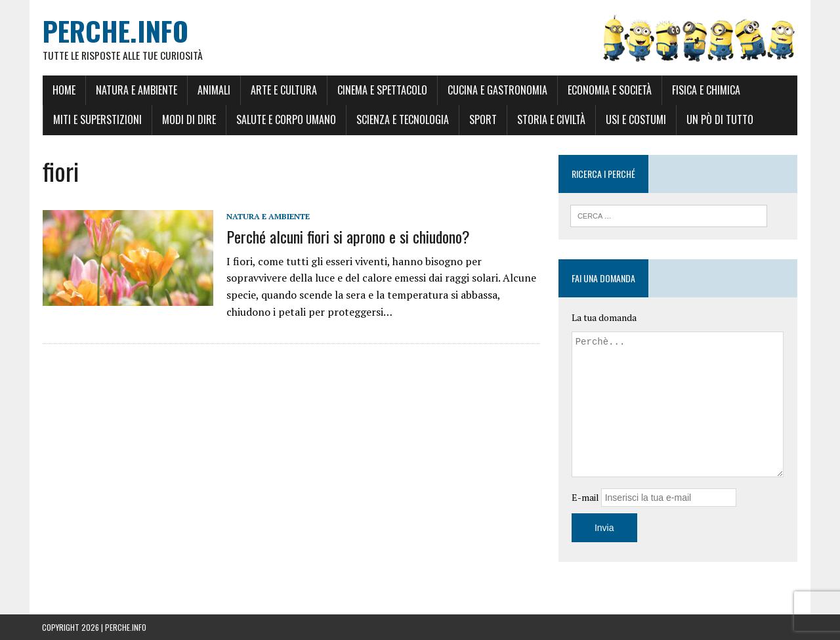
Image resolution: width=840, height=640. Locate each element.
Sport (482, 120)
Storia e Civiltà (551, 120)
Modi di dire (188, 120)
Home (63, 90)
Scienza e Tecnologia (402, 120)
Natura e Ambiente (136, 90)
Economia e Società (609, 90)
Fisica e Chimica (705, 90)
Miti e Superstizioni (97, 120)
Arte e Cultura (283, 90)
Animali (213, 90)
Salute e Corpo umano (285, 120)
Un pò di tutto (719, 120)
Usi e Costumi (635, 120)
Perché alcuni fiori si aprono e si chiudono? (347, 236)
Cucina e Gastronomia (497, 90)
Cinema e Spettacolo (382, 90)
